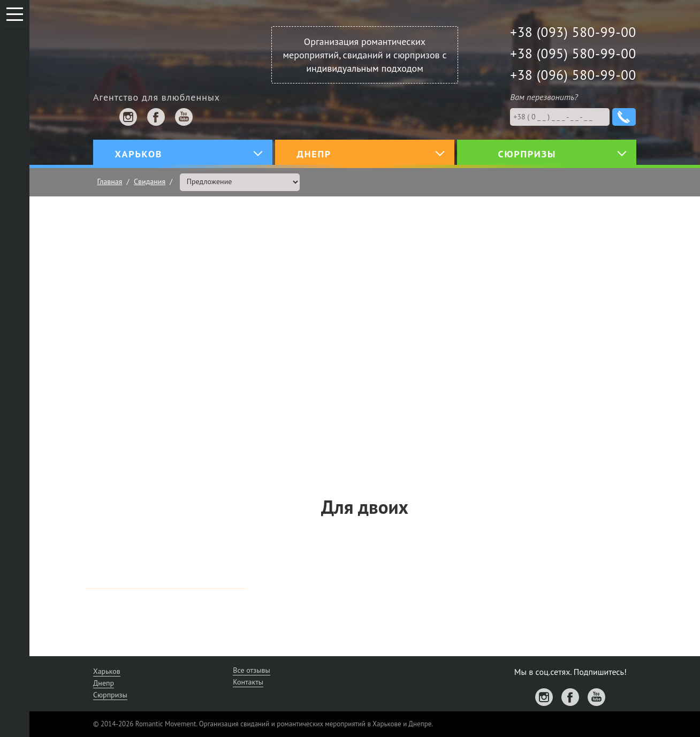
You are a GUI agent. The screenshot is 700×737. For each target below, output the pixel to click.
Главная (110, 181)
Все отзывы (252, 670)
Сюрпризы (110, 695)
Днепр (104, 683)
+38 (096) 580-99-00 (573, 75)
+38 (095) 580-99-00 (573, 54)
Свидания (150, 181)
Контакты (248, 682)
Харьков (107, 671)
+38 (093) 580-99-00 (573, 32)
